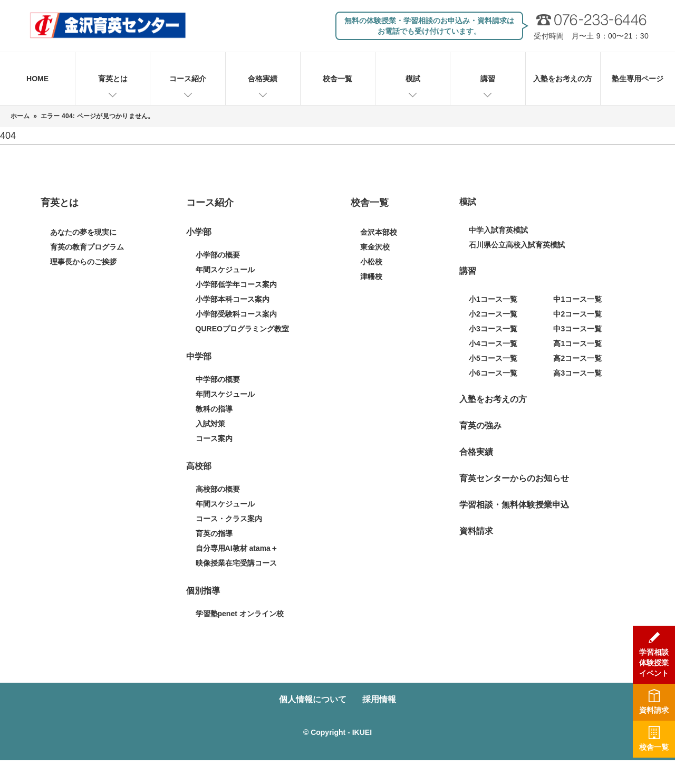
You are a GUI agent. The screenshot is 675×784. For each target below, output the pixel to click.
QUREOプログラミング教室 (242, 329)
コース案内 (214, 438)
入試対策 (210, 424)
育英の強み (480, 426)
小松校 (371, 262)
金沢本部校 (379, 232)
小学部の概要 (218, 255)
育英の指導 (214, 533)
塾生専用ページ (638, 79)
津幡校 (371, 276)
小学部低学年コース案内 (236, 284)
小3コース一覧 (493, 329)
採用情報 (379, 699)
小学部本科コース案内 (233, 299)
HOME (37, 79)
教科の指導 (214, 409)
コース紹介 (188, 79)
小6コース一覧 (493, 373)
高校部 (199, 466)
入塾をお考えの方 (563, 79)
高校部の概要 (218, 489)
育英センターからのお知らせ (514, 478)
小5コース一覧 (493, 358)
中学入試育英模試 (498, 230)
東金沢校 (375, 247)
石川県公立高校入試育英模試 (517, 245)
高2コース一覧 (577, 358)
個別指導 (203, 591)
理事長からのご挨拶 (83, 262)
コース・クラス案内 (229, 519)
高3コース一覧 (577, 373)
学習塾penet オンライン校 (240, 614)
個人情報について (313, 699)
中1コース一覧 (577, 299)
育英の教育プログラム (87, 247)
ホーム (20, 116)
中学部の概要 (218, 379)
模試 (413, 79)
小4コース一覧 (493, 343)
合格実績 (263, 79)
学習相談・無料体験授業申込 (514, 505)
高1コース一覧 (577, 343)
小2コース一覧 (493, 314)
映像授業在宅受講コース (236, 563)
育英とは (113, 79)
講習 (488, 79)
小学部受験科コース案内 (236, 314)
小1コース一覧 (493, 299)
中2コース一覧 (577, 314)
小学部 (199, 232)
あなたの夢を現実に (83, 232)
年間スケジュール (225, 270)
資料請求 (476, 531)
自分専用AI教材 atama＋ (237, 548)
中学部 (199, 356)
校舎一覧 (337, 79)
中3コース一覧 (577, 329)
